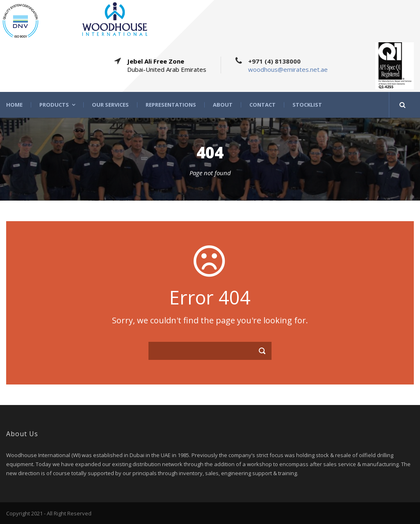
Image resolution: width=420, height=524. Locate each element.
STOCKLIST (307, 105)
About (223, 105)
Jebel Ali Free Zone (156, 61)
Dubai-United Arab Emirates (167, 69)
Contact (262, 105)
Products (54, 105)
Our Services (110, 105)
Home (14, 105)
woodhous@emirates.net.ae (288, 69)
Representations (171, 105)
